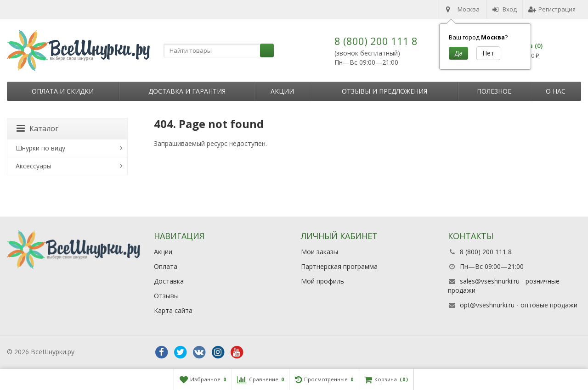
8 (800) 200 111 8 (376, 41)
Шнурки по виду (40, 148)
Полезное (494, 91)
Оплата (166, 266)
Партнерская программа (339, 266)
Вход (505, 9)
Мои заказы (319, 252)
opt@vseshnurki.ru (487, 305)
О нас (556, 91)
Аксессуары (34, 166)
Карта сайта (173, 310)
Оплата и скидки (63, 91)
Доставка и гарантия (187, 91)
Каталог (37, 128)
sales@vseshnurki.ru (490, 281)
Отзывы (166, 296)
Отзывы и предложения (384, 91)
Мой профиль (322, 281)
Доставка (169, 281)
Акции (282, 91)
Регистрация (552, 9)
